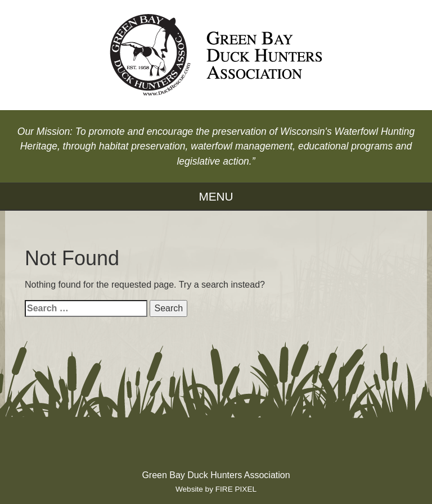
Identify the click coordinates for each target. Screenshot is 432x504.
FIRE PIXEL (236, 489)
